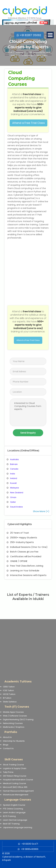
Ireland (14, 478)
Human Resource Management (18, 791)
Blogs (6, 745)
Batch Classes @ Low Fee (23, 552)
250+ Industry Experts (20, 542)
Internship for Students (14, 741)
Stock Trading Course (13, 765)
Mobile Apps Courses (13, 712)
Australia (14, 459)
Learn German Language (15, 820)
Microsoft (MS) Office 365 (15, 787)
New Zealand (17, 493)
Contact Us (8, 748)
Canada (14, 469)
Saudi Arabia (16, 507)
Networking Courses (13, 723)
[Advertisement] (28, 647)
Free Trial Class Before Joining (25, 566)
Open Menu (50, 35)
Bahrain (14, 464)
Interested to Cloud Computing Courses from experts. (28, 412)
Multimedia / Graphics (14, 727)
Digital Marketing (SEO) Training (18, 720)
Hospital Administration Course (18, 780)
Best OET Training (11, 824)
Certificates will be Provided (24, 556)
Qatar (13, 502)
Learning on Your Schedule (23, 570)
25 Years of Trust (18, 533)
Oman (13, 497)
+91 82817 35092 (29, 35)
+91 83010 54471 (30, 844)
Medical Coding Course (14, 783)
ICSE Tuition (8, 690)
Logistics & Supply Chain (15, 768)
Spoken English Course (14, 805)
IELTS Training (9, 816)
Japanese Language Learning (18, 827)
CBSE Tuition (9, 687)
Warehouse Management (16, 795)
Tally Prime (8, 772)
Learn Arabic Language (14, 812)
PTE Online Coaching (13, 809)
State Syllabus (10, 702)
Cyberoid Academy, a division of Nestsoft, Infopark (24, 858)
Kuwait (13, 483)
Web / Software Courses (15, 716)
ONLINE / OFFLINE (17, 561)
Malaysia (14, 488)
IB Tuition (7, 698)
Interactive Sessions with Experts (27, 575)
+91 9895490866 (30, 849)
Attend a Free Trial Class (29, 123)
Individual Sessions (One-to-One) (27, 547)
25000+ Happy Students (22, 538)
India (13, 474)
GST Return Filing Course (15, 776)
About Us (7, 737)
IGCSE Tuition (9, 694)
